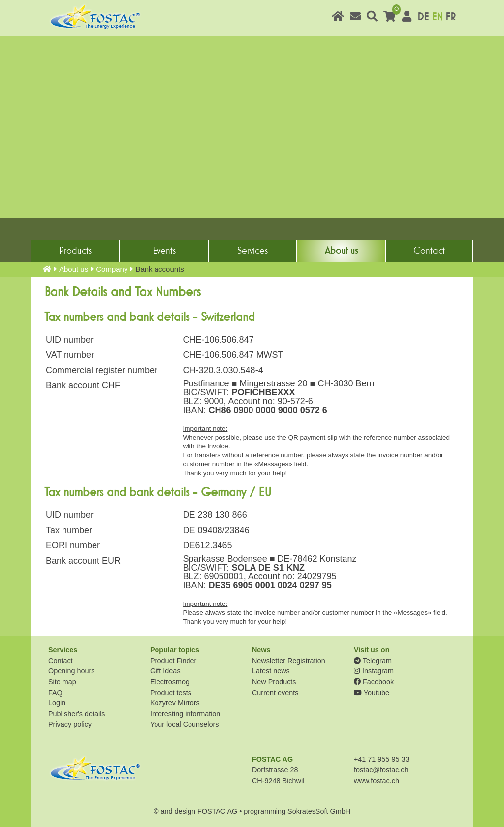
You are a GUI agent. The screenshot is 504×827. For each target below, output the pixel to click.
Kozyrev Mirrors (175, 703)
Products (75, 251)
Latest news (271, 671)
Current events (275, 693)
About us (341, 251)
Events (164, 251)
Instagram (374, 671)
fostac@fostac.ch (381, 770)
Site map (62, 682)
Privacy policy (70, 724)
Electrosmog (170, 682)
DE (423, 17)
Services (252, 251)
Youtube (372, 693)
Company (112, 269)
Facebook (374, 682)
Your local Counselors (184, 724)
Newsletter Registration (289, 661)
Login (57, 703)
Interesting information (185, 714)
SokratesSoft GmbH (319, 811)
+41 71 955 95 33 (381, 759)
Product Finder (173, 661)
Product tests (171, 693)
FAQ (55, 693)
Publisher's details (77, 714)
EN (437, 17)
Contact (429, 251)
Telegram (373, 661)
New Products (274, 682)
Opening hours (71, 671)
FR (451, 17)
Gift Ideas (165, 671)
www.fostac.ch (377, 781)
